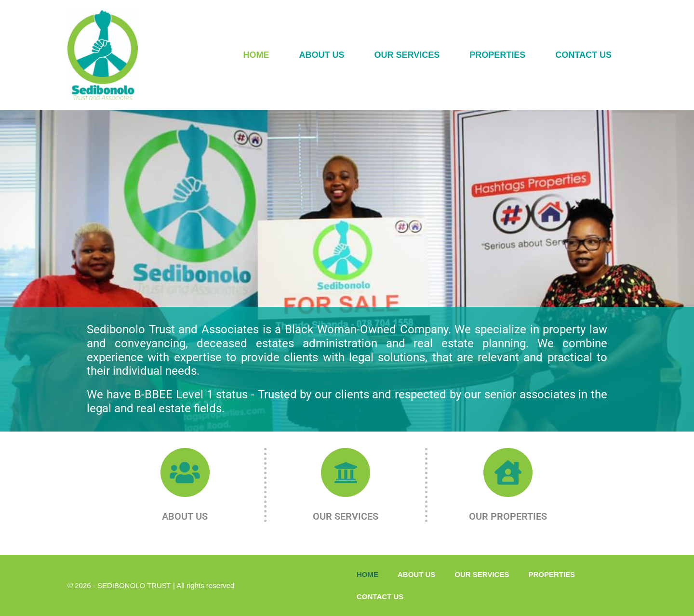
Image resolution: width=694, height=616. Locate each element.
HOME (256, 55)
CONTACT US (583, 55)
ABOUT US (322, 55)
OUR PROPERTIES (508, 516)
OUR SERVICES (407, 55)
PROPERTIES (497, 55)
